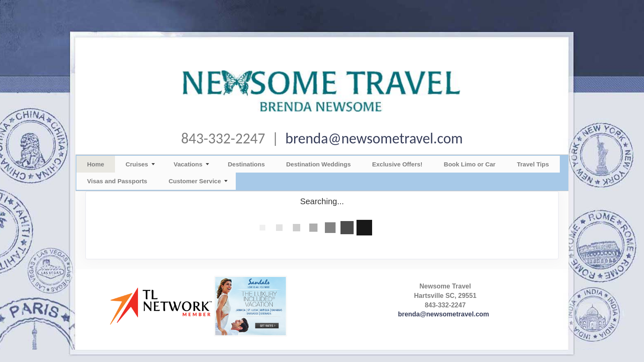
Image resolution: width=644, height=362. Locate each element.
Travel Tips (533, 164)
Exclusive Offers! (397, 164)
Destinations (246, 164)
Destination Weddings (319, 164)
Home (96, 164)
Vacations (188, 164)
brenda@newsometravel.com (374, 138)
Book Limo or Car (470, 164)
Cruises (137, 164)
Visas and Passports (117, 181)
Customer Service (195, 181)
